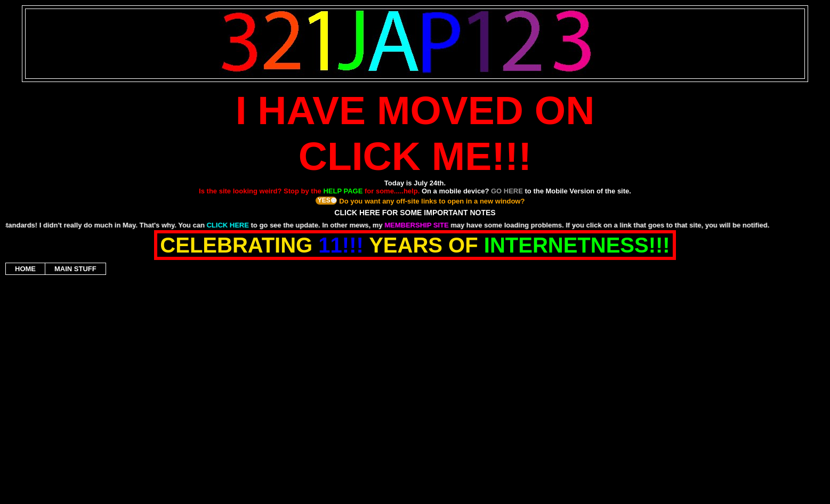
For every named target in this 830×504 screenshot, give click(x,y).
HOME (25, 269)
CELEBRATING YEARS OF (415, 245)
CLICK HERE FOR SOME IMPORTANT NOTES (415, 213)
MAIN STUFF (75, 269)
